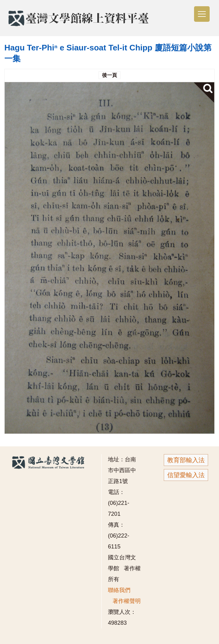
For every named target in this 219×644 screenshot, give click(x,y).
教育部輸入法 (186, 460)
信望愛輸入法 (186, 475)
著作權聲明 (127, 601)
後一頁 (109, 75)
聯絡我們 (119, 590)
